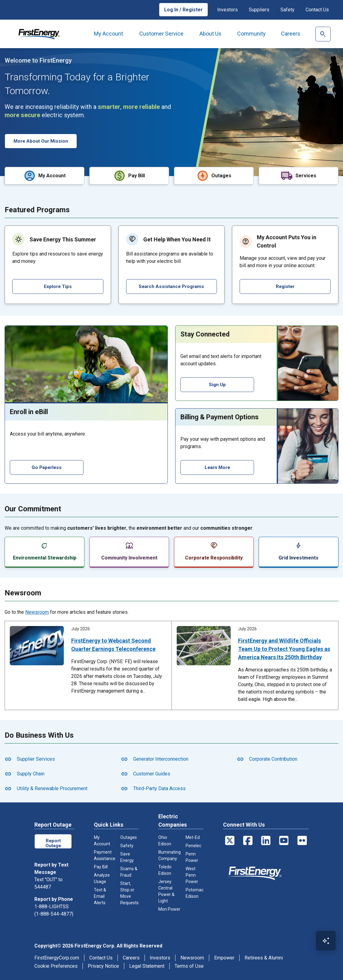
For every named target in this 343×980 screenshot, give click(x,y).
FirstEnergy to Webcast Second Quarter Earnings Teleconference (113, 644)
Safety (287, 10)
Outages (129, 837)
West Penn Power (192, 874)
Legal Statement (147, 965)
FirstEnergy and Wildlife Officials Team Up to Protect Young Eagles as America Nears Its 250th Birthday (284, 648)
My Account (108, 34)
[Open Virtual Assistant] (326, 941)
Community (251, 34)
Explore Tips (58, 286)
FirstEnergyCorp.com (57, 957)
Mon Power (169, 909)
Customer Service (161, 34)
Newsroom (37, 611)
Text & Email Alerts (100, 896)
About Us (210, 34)
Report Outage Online (53, 842)
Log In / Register (183, 10)
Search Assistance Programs (171, 286)
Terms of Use (189, 965)
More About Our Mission (42, 141)
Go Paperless (47, 467)
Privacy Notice (103, 965)
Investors (227, 10)
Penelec (193, 845)
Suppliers (259, 10)
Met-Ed (193, 837)
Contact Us (317, 10)
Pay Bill (101, 866)
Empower (224, 957)
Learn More (217, 467)
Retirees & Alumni (264, 957)
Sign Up (217, 384)
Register (285, 286)
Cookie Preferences (56, 965)
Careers (291, 34)
